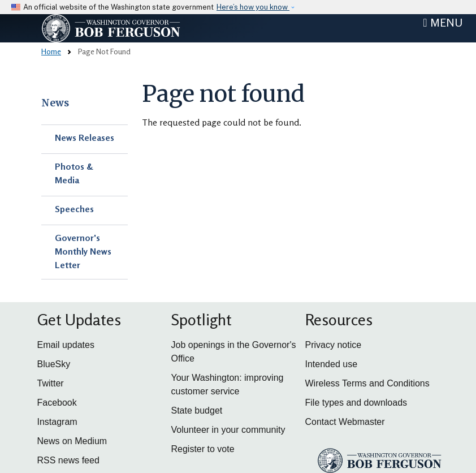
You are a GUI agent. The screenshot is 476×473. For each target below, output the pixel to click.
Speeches (74, 209)
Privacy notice (334, 345)
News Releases (85, 137)
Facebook (57, 403)
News (55, 103)
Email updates (66, 345)
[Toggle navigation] (443, 23)
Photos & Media (74, 173)
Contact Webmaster (345, 422)
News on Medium (72, 441)
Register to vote (203, 449)
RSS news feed (68, 460)
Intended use (332, 364)
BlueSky (54, 364)
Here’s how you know (253, 7)
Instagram (57, 422)
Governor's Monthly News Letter (83, 251)
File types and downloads (356, 403)
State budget (197, 410)
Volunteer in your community (228, 430)
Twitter (51, 383)
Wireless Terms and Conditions (367, 383)
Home (51, 51)
